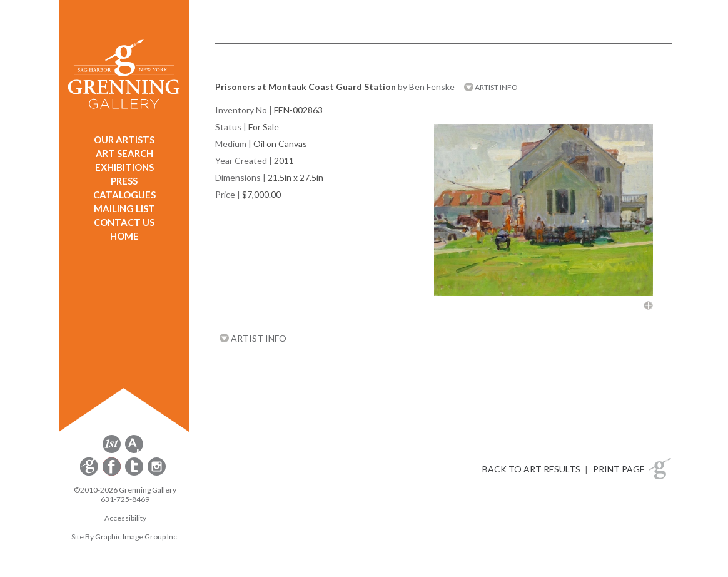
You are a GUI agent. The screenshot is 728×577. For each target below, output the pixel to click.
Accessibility (125, 518)
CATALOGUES (124, 195)
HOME (124, 236)
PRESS (124, 181)
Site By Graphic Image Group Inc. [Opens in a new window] (125, 537)
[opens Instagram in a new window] (157, 473)
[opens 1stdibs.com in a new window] (112, 451)
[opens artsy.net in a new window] (134, 451)
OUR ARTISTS (124, 140)
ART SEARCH (124, 153)
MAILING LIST (124, 208)
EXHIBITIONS (124, 167)
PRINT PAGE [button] (619, 469)
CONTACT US (124, 222)
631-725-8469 (125, 499)
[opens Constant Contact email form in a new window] (90, 473)
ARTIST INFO (491, 87)
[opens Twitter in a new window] (135, 473)
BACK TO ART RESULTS (531, 469)
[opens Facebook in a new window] (113, 473)
